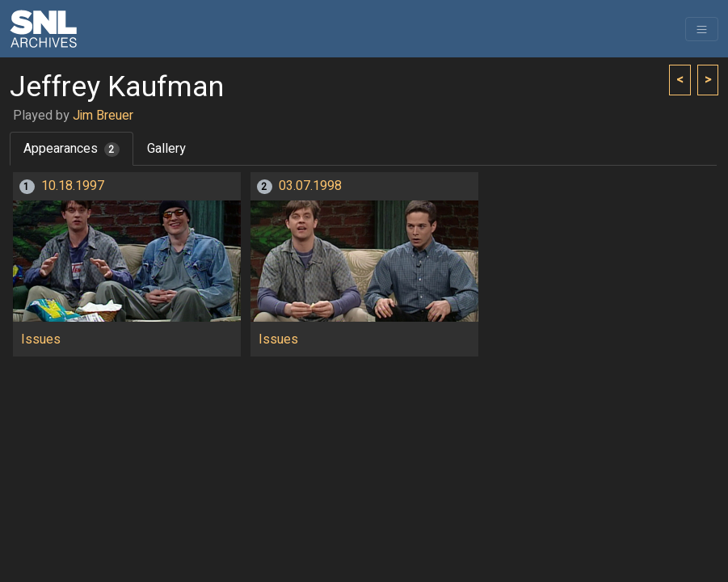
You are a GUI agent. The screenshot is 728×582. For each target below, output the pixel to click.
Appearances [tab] (72, 149)
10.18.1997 (73, 186)
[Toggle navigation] (702, 29)
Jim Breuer (103, 116)
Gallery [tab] (166, 149)
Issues (41, 339)
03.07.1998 (310, 186)
